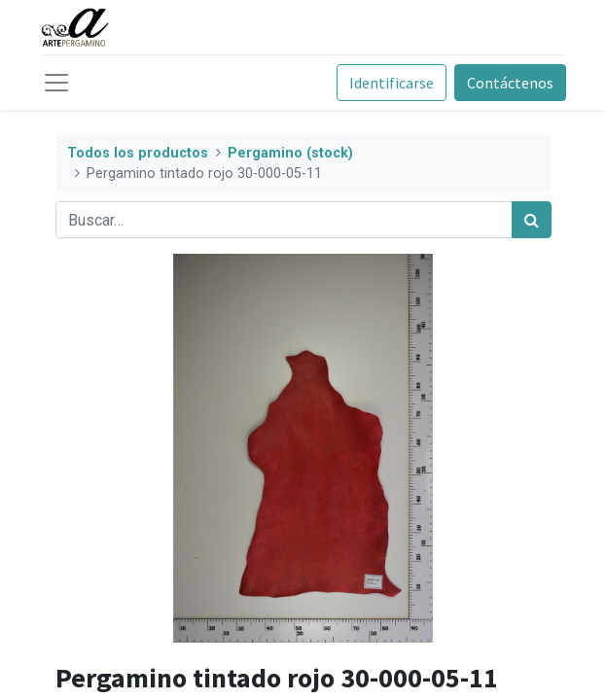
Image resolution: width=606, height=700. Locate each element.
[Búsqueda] (532, 220)
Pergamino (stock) (290, 153)
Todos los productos (138, 153)
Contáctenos (510, 83)
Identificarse (392, 83)
